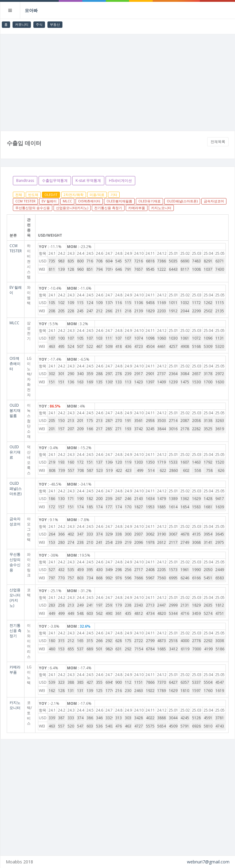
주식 (39, 24)
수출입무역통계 (55, 180)
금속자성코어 (214, 201)
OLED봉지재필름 (119, 201)
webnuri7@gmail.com (208, 862)
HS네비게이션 (120, 180)
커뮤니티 (22, 24)
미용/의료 (97, 195)
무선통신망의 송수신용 (33, 208)
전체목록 (218, 142)
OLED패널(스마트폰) (182, 201)
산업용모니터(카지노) (72, 208)
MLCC (67, 201)
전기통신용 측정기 (108, 208)
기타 (114, 195)
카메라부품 (137, 208)
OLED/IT (51, 195)
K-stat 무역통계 (88, 180)
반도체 (33, 195)
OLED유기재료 (149, 201)
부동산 (55, 24)
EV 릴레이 (49, 201)
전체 (19, 195)
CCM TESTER (25, 201)
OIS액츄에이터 (89, 201)
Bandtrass (25, 180)
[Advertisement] (118, 80)
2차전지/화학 (74, 195)
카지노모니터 (161, 208)
